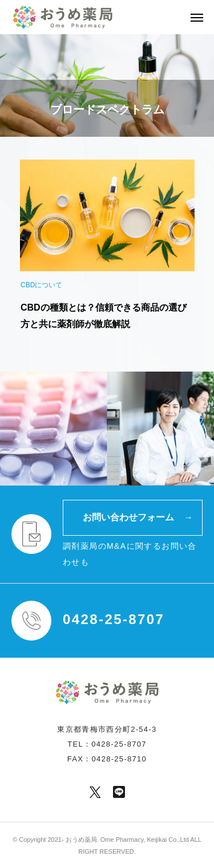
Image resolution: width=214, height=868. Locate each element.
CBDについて (41, 285)
